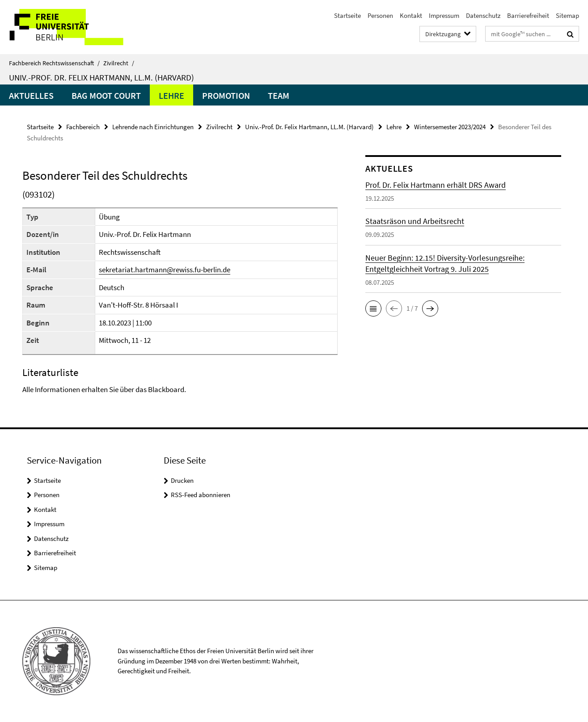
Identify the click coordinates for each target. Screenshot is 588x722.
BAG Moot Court (106, 95)
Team (279, 95)
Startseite (347, 15)
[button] (373, 308)
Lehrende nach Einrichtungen (153, 127)
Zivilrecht (119, 63)
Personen (380, 15)
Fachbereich (83, 127)
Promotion (226, 95)
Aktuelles (31, 95)
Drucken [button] (182, 480)
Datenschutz (483, 15)
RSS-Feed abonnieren (201, 495)
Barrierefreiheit (528, 15)
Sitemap (567, 15)
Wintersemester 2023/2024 (450, 127)
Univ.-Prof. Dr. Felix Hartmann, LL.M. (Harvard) (102, 77)
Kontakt (411, 15)
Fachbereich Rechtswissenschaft (54, 63)
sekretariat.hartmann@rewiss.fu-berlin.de (165, 270)
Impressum (444, 15)
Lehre (171, 95)
